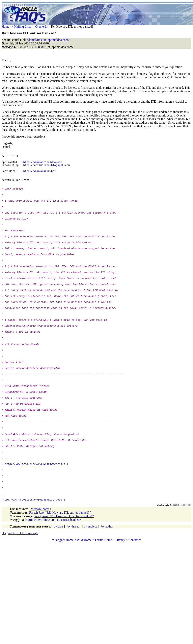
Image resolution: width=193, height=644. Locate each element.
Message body (40, 577)
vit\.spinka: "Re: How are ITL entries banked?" (64, 585)
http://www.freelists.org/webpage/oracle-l (37, 525)
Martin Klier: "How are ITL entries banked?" (54, 588)
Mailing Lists (22, 26)
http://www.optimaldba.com (43, 164)
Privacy (120, 608)
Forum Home (103, 608)
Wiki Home (84, 608)
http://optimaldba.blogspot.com (46, 168)
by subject (90, 595)
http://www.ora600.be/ (40, 175)
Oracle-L (41, 26)
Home (5, 26)
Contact (133, 608)
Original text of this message (20, 602)
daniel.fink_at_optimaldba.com (48, 40)
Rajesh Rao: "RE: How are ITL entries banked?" (60, 581)
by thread (73, 595)
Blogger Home (64, 608)
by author (107, 595)
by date (58, 595)
